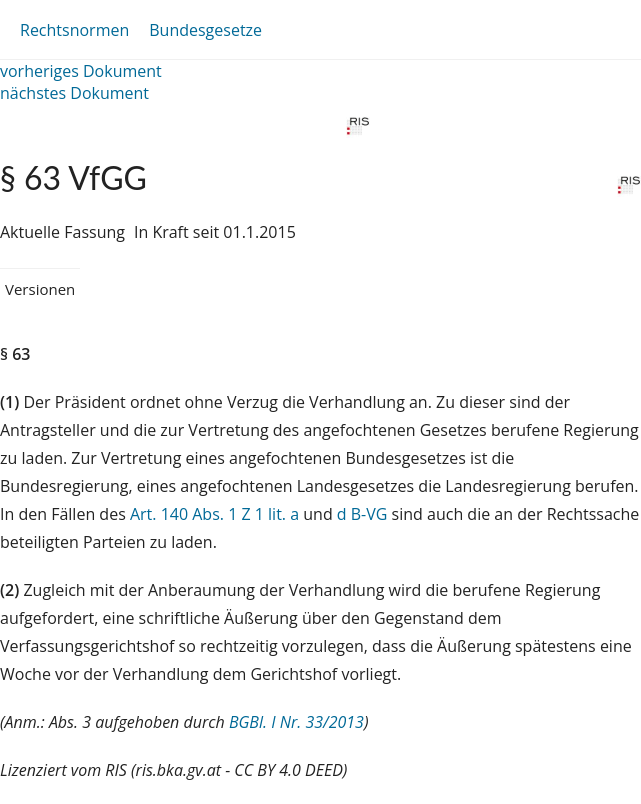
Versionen (40, 289)
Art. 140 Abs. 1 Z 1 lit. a (214, 514)
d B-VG (362, 514)
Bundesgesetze (205, 30)
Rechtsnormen (74, 30)
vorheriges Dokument (81, 71)
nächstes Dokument (74, 93)
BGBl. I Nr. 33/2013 (296, 722)
